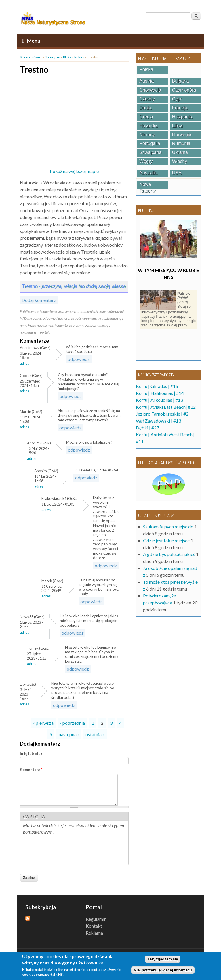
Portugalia (150, 143)
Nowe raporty (147, 185)
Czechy (147, 99)
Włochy (180, 161)
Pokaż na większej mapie (74, 171)
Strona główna (31, 57)
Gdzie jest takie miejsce (166, 540)
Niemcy (147, 135)
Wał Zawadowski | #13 (158, 421)
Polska (79, 57)
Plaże (67, 57)
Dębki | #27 (147, 428)
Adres (24, 363)
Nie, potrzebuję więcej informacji (163, 970)
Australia (148, 173)
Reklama (94, 933)
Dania (145, 108)
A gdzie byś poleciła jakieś (169, 554)
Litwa (177, 126)
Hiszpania (182, 117)
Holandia (148, 126)
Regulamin (96, 919)
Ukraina (180, 152)
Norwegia (182, 135)
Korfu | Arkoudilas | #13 (159, 400)
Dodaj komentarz (39, 300)
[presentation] (67, 851)
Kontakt (94, 926)
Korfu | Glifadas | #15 (157, 386)
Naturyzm (52, 57)
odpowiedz (79, 359)
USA (177, 173)
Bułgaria (181, 81)
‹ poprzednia (73, 723)
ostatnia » (95, 734)
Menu (31, 41)
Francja (180, 108)
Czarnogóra (184, 90)
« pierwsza (43, 723)
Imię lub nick (31, 753)
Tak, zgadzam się (163, 959)
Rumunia (181, 143)
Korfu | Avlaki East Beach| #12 (166, 407)
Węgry (146, 161)
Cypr (177, 99)
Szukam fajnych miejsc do (168, 527)
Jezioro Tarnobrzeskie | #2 (162, 414)
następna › (69, 734)
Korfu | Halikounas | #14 (160, 393)
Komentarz (31, 770)
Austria (146, 81)
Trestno (74, 286)
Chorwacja (150, 90)
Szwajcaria (150, 152)
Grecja (146, 117)
